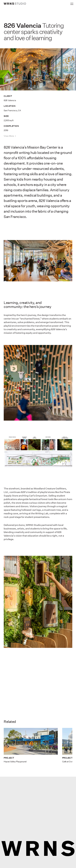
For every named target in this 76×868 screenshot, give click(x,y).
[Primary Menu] (72, 3)
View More (9, 136)
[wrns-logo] (15, 4)
